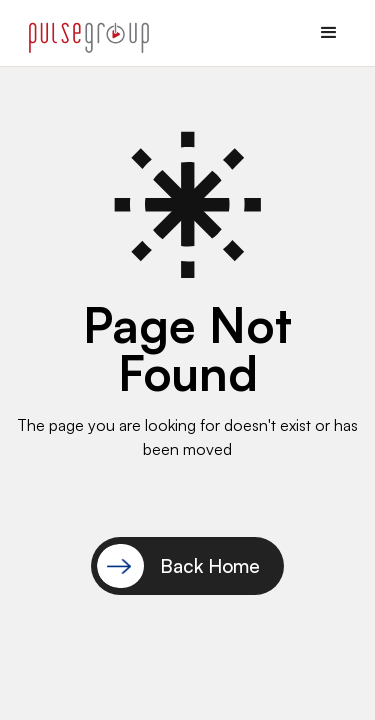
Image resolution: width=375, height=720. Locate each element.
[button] (329, 33)
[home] (84, 33)
